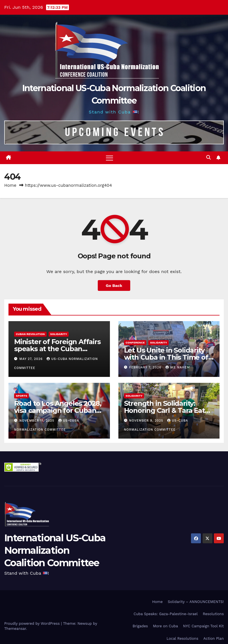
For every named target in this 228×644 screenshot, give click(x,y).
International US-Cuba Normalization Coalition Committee (55, 550)
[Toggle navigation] (109, 158)
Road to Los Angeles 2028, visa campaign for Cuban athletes (58, 410)
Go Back (114, 285)
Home (10, 185)
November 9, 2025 (147, 421)
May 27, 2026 (32, 359)
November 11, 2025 (38, 421)
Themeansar (15, 629)
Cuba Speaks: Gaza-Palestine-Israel (166, 614)
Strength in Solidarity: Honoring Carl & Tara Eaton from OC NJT (169, 410)
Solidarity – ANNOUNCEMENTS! (196, 602)
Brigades (140, 626)
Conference (135, 343)
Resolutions (213, 614)
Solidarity (59, 334)
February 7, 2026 (146, 367)
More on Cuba (165, 626)
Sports (21, 396)
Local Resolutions (183, 638)
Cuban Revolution (30, 334)
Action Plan (214, 638)
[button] (209, 157)
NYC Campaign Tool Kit (203, 626)
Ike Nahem (178, 367)
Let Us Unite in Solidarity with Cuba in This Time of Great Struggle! (166, 357)
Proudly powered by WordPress (33, 623)
